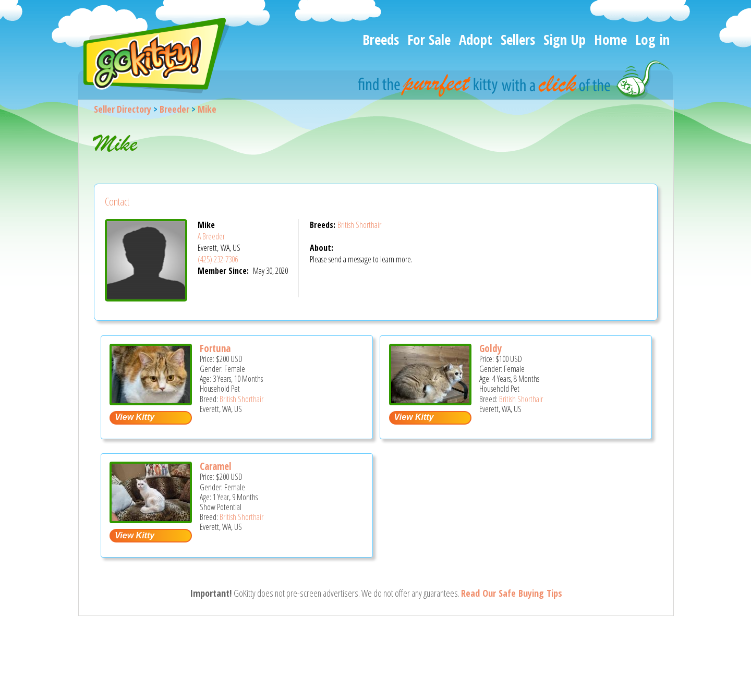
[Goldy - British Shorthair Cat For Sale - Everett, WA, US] (430, 401)
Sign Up (565, 39)
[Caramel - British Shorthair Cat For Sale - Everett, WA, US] (151, 519)
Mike (207, 109)
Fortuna (215, 348)
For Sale (429, 39)
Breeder (174, 109)
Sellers (518, 39)
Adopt (476, 39)
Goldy (490, 348)
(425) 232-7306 (218, 259)
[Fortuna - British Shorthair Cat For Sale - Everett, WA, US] (151, 401)
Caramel (216, 466)
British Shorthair (359, 225)
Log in (652, 39)
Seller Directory (123, 109)
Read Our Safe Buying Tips (512, 593)
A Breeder (211, 236)
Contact (117, 202)
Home (610, 39)
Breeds (381, 39)
